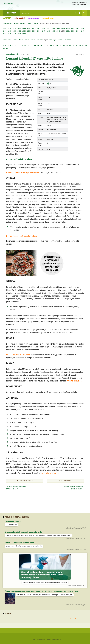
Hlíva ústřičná (20, 18)
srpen (36, 23)
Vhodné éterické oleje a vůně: (18, 355)
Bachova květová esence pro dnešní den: (23, 172)
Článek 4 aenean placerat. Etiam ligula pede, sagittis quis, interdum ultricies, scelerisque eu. (42, 592)
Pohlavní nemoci (48, 18)
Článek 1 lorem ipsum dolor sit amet (19, 543)
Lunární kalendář (20, 23)
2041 (30, 23)
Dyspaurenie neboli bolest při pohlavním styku (23, 532)
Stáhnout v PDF (65, 481)
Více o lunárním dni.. (50, 473)
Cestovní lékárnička (13, 522)
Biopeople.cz (8, 3)
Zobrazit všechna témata (78, 619)
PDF (81, 54)
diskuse (7, 614)
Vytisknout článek (25, 481)
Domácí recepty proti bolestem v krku (22, 236)
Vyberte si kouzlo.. (74, 381)
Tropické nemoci (34, 18)
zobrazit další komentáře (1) (75, 528)
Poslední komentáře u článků (16, 517)
